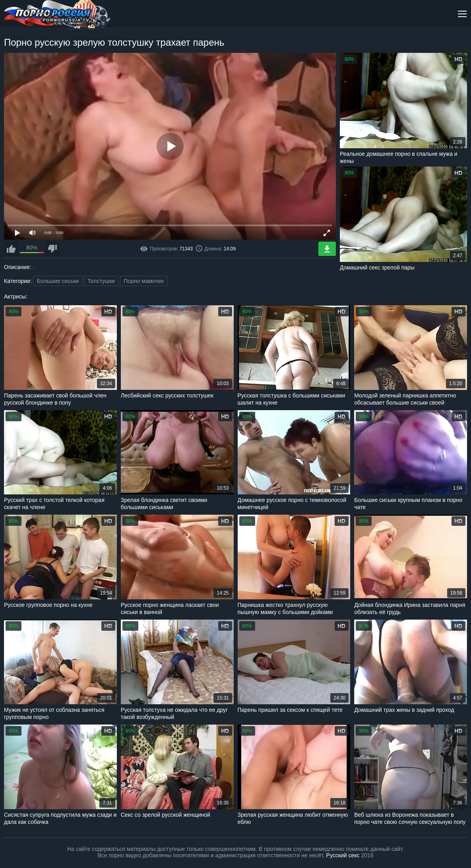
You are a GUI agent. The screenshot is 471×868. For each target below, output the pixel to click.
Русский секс (343, 855)
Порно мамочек (144, 281)
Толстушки (101, 281)
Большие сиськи (58, 281)
